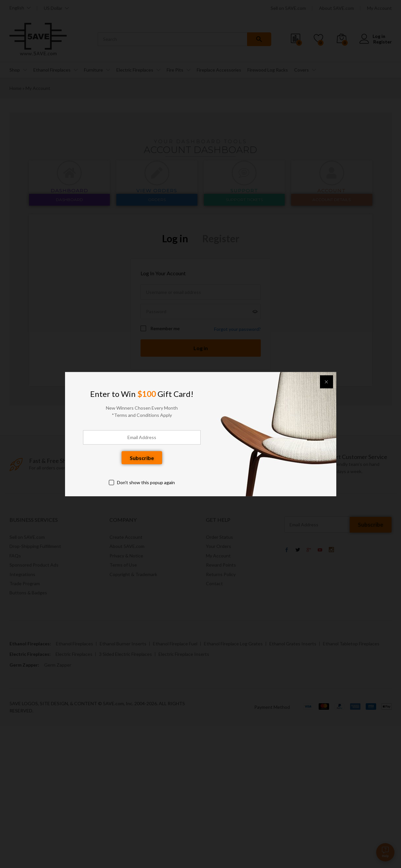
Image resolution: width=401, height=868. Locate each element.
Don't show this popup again (146, 482)
